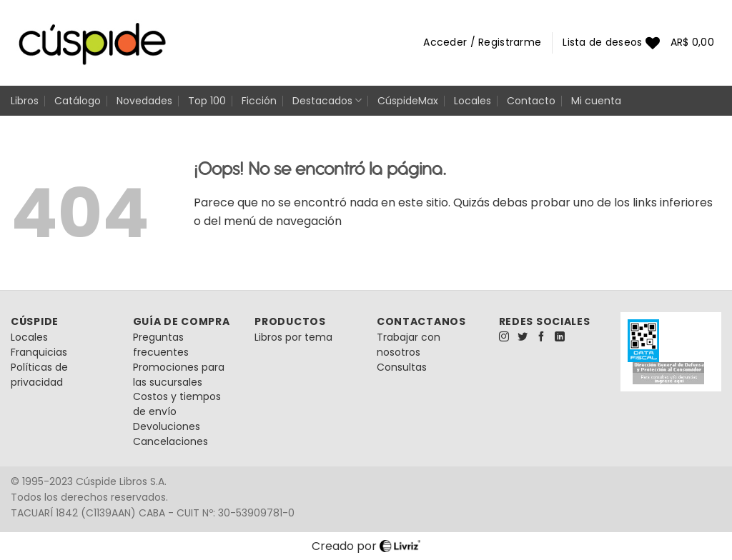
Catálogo (78, 101)
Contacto (531, 101)
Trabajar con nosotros (409, 345)
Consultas (402, 367)
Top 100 (207, 101)
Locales (473, 101)
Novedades (144, 101)
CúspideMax (408, 101)
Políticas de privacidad (39, 375)
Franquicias (39, 352)
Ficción (259, 101)
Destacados (327, 101)
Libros (25, 101)
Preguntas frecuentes (161, 345)
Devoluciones (167, 426)
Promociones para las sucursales (179, 375)
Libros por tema (293, 337)
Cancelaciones (170, 441)
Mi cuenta (596, 101)
